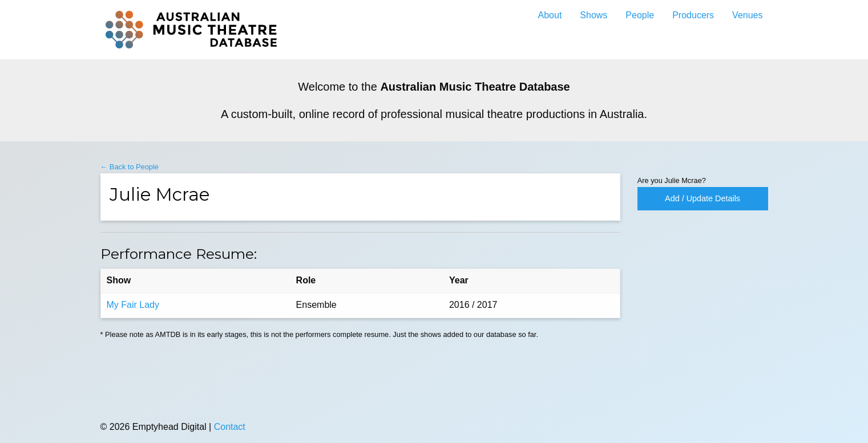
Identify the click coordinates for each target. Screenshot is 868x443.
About (550, 15)
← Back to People (130, 167)
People (640, 15)
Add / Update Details (703, 198)
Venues (747, 15)
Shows (594, 15)
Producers (693, 15)
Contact (230, 427)
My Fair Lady (133, 305)
